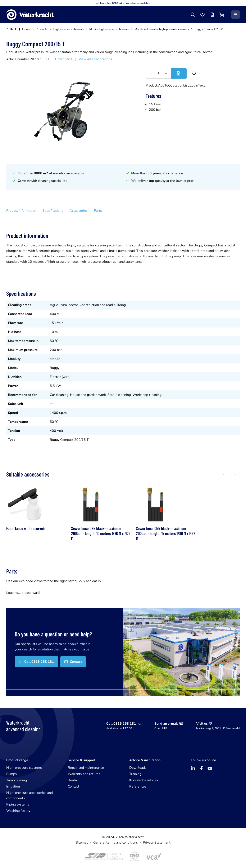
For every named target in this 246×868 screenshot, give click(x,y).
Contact (74, 786)
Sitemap (82, 843)
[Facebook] (201, 768)
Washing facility (18, 811)
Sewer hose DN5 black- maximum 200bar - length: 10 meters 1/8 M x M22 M (101, 533)
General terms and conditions (116, 843)
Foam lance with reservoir (26, 528)
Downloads (138, 768)
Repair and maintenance (86, 768)
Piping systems (18, 804)
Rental (73, 780)
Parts (98, 211)
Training (135, 774)
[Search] (193, 15)
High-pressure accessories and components (29, 795)
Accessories (79, 211)
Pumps (12, 774)
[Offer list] (212, 15)
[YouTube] (210, 768)
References (138, 786)
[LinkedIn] (193, 768)
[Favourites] (202, 15)
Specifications (53, 211)
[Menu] (236, 15)
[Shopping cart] (222, 15)
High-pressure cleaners (24, 768)
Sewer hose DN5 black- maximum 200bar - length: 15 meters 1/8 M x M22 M (166, 533)
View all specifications (95, 59)
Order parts (64, 59)
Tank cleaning (17, 780)
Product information (21, 211)
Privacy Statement (157, 843)
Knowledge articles (144, 780)
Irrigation (13, 786)
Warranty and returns (84, 774)
